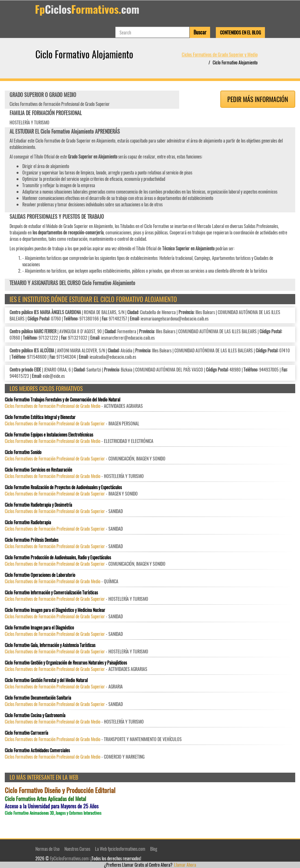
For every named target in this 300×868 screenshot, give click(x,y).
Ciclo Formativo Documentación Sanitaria (38, 698)
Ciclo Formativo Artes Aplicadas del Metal (45, 799)
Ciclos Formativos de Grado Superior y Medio (220, 54)
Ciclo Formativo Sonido (23, 452)
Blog (154, 849)
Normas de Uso (48, 849)
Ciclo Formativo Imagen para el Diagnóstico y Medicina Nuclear (55, 610)
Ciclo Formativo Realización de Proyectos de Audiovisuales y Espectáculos (63, 487)
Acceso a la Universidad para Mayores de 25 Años (52, 806)
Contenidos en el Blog (240, 32)
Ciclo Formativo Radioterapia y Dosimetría (38, 505)
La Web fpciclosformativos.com (120, 849)
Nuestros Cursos (77, 849)
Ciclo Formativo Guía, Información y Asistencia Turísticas (50, 645)
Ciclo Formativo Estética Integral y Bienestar (40, 417)
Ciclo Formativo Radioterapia (28, 522)
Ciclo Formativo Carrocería (26, 733)
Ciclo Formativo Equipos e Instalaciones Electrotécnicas (49, 435)
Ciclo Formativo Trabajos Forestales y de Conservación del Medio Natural (62, 400)
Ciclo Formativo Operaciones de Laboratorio (40, 575)
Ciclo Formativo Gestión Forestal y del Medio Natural (46, 680)
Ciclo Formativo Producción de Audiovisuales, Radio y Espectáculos (58, 557)
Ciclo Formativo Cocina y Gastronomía (35, 715)
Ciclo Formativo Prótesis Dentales (32, 540)
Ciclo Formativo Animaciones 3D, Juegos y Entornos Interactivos (53, 813)
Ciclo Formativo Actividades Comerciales (37, 750)
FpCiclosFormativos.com (69, 858)
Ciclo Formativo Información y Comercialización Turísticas (51, 592)
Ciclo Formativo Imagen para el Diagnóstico (39, 628)
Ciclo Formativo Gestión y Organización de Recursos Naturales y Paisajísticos (66, 663)
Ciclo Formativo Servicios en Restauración (38, 470)
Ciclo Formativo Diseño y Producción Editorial (60, 790)
